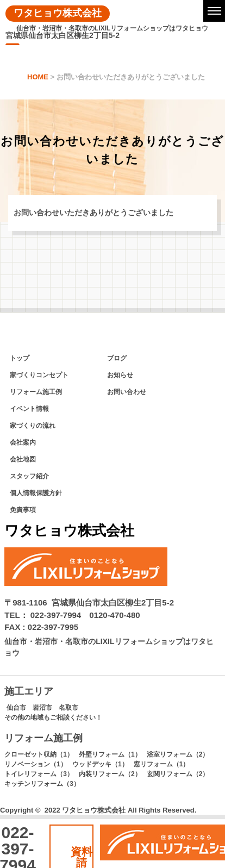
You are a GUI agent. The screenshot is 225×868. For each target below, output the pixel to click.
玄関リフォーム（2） (178, 774)
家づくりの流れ (33, 426)
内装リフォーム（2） (110, 774)
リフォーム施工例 (36, 392)
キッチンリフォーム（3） (42, 784)
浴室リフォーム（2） (178, 754)
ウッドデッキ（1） (100, 764)
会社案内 (23, 442)
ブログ (117, 358)
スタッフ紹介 (29, 476)
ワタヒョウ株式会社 (58, 13)
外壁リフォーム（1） (110, 754)
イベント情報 (29, 409)
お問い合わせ (127, 392)
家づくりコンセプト (39, 375)
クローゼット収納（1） (39, 754)
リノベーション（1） (36, 764)
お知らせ (120, 375)
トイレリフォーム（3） (39, 774)
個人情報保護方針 (36, 493)
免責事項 (23, 510)
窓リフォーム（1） (162, 764)
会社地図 (23, 459)
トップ (20, 358)
